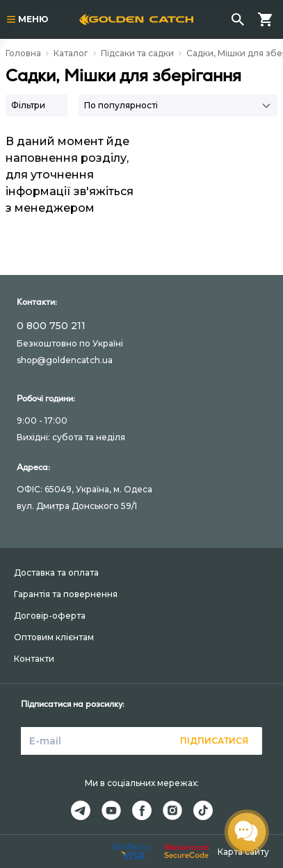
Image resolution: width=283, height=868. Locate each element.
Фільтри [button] (28, 105)
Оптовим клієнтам (54, 637)
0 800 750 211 (51, 326)
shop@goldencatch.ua (65, 360)
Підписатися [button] (214, 741)
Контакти (34, 659)
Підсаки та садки (137, 53)
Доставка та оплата (56, 573)
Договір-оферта (50, 616)
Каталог (71, 53)
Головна (23, 53)
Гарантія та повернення (66, 594)
